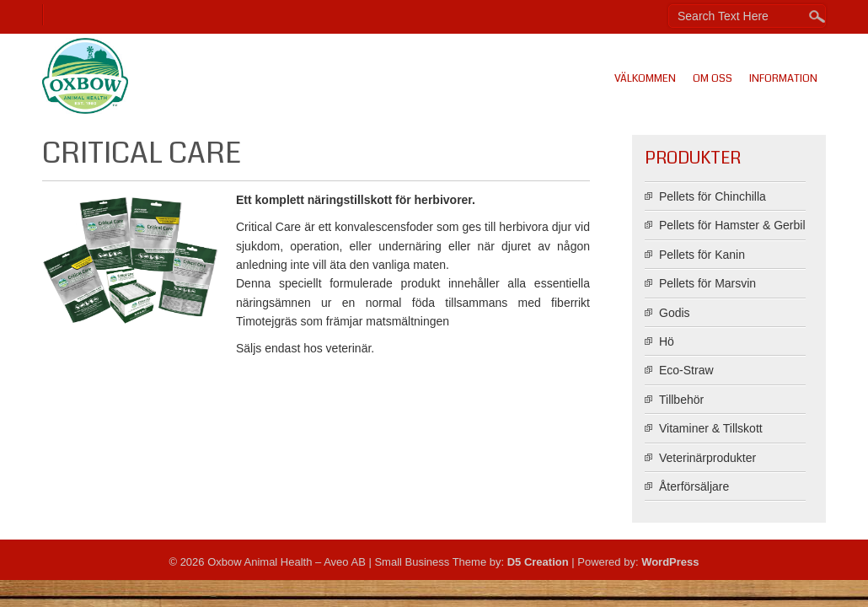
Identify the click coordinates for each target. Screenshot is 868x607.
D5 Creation (538, 562)
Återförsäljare (694, 486)
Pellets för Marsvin (707, 283)
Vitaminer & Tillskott (711, 428)
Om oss (713, 78)
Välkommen (645, 78)
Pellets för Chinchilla (713, 196)
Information (783, 78)
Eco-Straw (686, 370)
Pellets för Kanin (702, 255)
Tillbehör (681, 400)
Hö (667, 341)
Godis (675, 313)
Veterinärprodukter (707, 458)
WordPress (670, 562)
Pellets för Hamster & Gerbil (732, 225)
